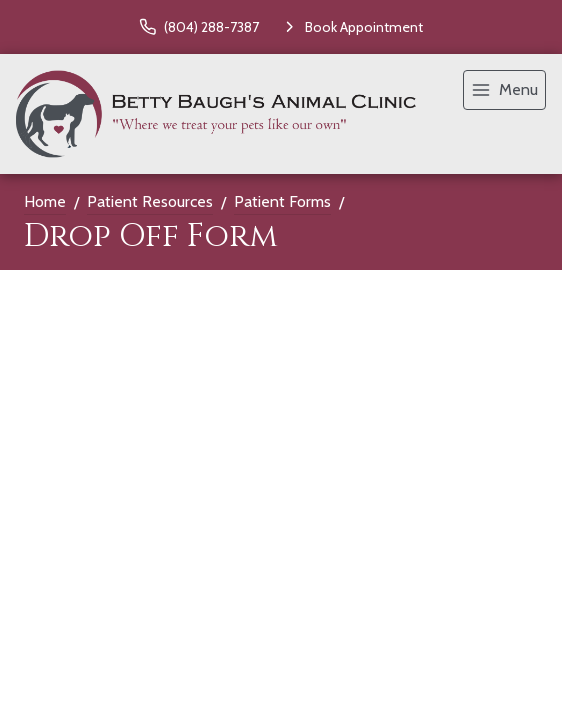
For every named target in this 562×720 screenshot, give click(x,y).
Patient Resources (150, 201)
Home (45, 201)
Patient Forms (282, 201)
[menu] (504, 90)
